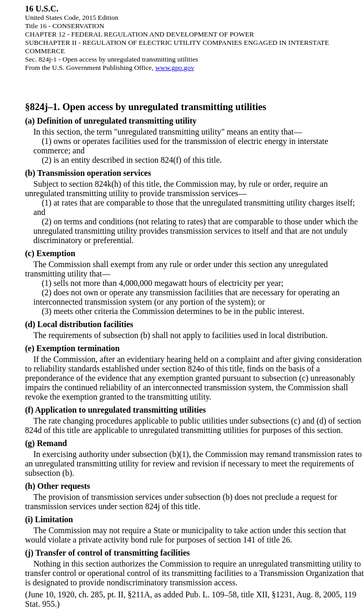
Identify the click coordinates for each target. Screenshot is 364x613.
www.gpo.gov (175, 68)
